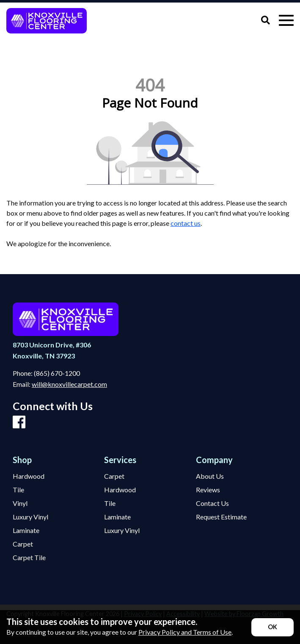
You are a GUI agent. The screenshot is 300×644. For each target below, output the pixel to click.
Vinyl (20, 503)
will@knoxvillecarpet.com (69, 384)
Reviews (208, 490)
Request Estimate (221, 517)
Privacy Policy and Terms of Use (185, 632)
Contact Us (212, 503)
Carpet (23, 544)
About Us (210, 476)
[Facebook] (19, 422)
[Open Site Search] (266, 21)
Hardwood (29, 476)
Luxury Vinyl (30, 517)
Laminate (26, 530)
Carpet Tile (29, 558)
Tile (18, 490)
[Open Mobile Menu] (286, 21)
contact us (186, 223)
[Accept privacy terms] (272, 627)
